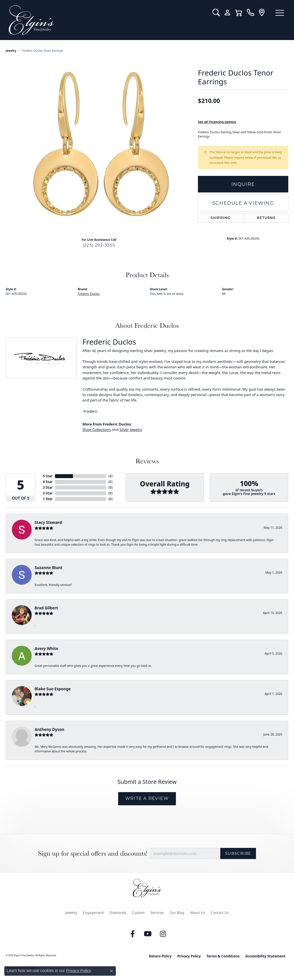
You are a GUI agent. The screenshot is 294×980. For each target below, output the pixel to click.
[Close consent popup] (111, 971)
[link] (250, 13)
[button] (216, 13)
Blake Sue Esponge (53, 689)
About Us (197, 913)
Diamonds (118, 913)
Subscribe (238, 853)
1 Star (48, 499)
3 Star (48, 487)
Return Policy (160, 956)
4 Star (48, 482)
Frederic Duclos (89, 294)
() (111, 476)
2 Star (48, 493)
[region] (99, 147)
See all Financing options (217, 122)
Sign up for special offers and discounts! (93, 853)
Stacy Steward (48, 522)
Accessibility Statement (265, 956)
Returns (266, 218)
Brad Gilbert (46, 608)
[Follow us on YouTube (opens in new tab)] (148, 934)
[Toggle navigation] (280, 13)
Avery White (46, 648)
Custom (138, 913)
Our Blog (177, 913)
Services (157, 913)
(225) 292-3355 (99, 245)
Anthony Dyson (49, 729)
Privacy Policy (189, 956)
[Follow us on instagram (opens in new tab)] (163, 934)
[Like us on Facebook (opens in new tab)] (133, 934)
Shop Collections (97, 430)
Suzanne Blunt (48, 567)
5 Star (48, 476)
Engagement (94, 913)
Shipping (220, 218)
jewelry (11, 51)
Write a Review (147, 798)
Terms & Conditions (223, 956)
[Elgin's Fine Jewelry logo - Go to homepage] (106, 20)
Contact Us (220, 913)
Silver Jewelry (131, 430)
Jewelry (71, 913)
